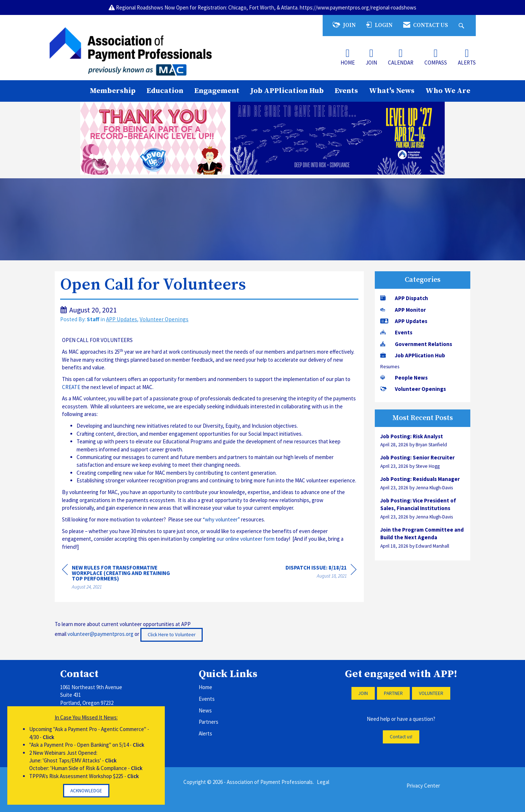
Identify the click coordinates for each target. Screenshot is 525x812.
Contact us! (401, 737)
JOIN (363, 693)
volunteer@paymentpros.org (100, 634)
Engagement (217, 91)
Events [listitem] (396, 332)
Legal (323, 782)
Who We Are (448, 91)
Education (165, 91)
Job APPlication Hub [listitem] (413, 355)
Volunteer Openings (164, 319)
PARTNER (393, 693)
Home (205, 687)
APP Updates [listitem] (404, 321)
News (205, 710)
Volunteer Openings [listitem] (413, 389)
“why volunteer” (221, 519)
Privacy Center (423, 786)
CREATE (71, 387)
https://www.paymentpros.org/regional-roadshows (358, 7)
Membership (113, 91)
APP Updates (122, 319)
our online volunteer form (246, 539)
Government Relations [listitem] (416, 344)
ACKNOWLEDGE (86, 791)
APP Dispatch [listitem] (404, 298)
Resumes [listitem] (390, 367)
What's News (392, 91)
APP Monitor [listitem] (403, 310)
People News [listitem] (404, 378)
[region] (321, 573)
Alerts (205, 733)
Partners (209, 722)
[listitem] (423, 440)
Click (48, 737)
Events (346, 91)
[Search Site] (462, 25)
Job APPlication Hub (287, 91)
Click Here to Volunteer (172, 635)
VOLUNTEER (431, 693)
